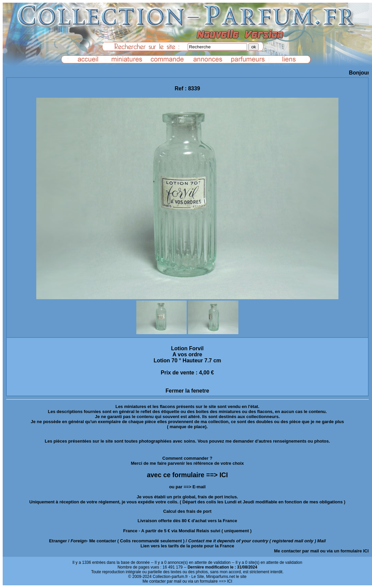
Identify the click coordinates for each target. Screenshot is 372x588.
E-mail (199, 487)
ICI (366, 551)
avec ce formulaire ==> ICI (187, 475)
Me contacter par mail (296, 551)
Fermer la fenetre (187, 391)
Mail (321, 541)
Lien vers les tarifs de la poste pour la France (188, 546)
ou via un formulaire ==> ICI (207, 581)
